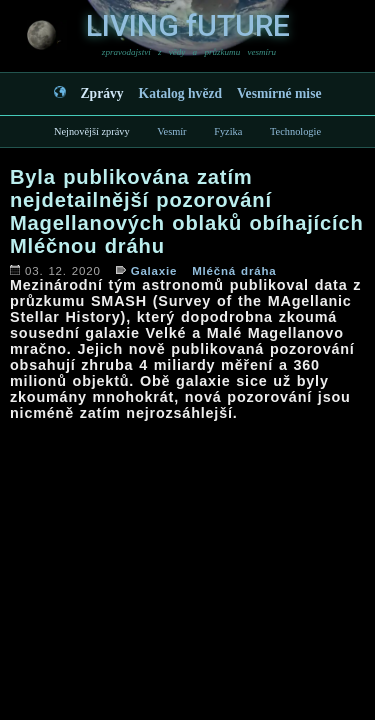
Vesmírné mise (279, 93)
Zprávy (102, 93)
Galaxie (154, 271)
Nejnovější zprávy (92, 131)
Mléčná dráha (234, 271)
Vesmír (171, 131)
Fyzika (228, 131)
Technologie (295, 131)
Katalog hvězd (180, 93)
